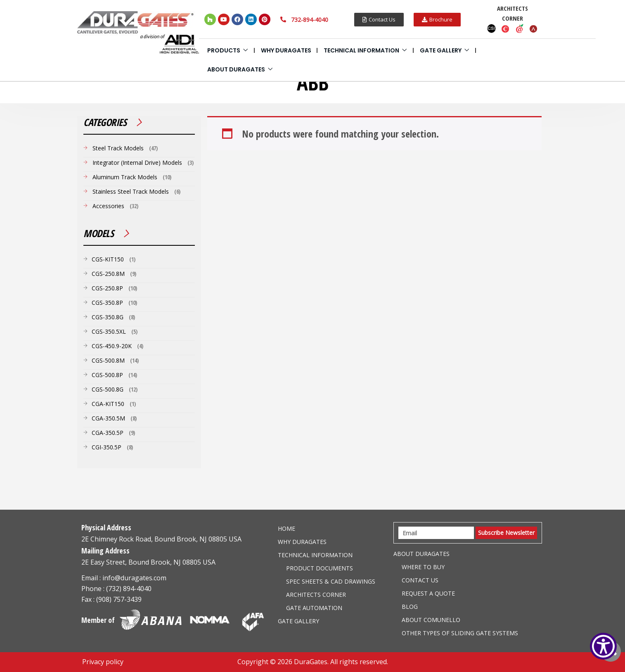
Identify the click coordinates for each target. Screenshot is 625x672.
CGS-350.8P (107, 303)
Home (286, 528)
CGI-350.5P (107, 447)
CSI (492, 28)
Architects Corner (316, 595)
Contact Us (420, 580)
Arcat (534, 28)
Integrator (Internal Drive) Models (137, 163)
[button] (379, 20)
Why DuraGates (286, 50)
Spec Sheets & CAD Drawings (331, 581)
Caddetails (506, 28)
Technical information (361, 50)
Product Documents (320, 568)
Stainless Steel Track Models (131, 191)
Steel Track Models (118, 148)
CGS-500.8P (107, 375)
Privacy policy (103, 662)
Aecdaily (520, 28)
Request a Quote (428, 593)
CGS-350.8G (108, 317)
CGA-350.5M (108, 418)
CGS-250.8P (107, 288)
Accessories (108, 206)
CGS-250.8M (108, 274)
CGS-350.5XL (109, 331)
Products (224, 50)
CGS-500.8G (108, 389)
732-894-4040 (310, 20)
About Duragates (236, 69)
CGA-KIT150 (108, 404)
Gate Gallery (441, 50)
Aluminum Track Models (125, 177)
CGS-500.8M (108, 360)
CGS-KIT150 (108, 259)
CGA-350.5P (108, 433)
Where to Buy (423, 567)
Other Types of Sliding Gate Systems (460, 633)
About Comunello (431, 620)
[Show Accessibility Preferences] (603, 646)
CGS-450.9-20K (112, 346)
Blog (410, 607)
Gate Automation (314, 608)
